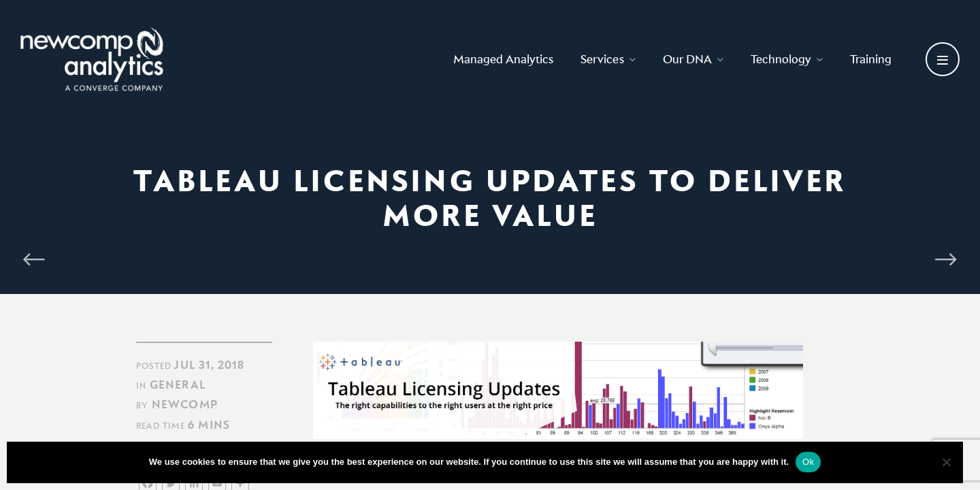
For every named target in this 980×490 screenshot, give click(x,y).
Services (608, 59)
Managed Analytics (503, 59)
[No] (946, 462)
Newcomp (185, 404)
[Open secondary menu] (943, 59)
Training (871, 59)
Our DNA (693, 59)
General (178, 385)
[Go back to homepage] (92, 59)
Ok (808, 462)
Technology (787, 59)
